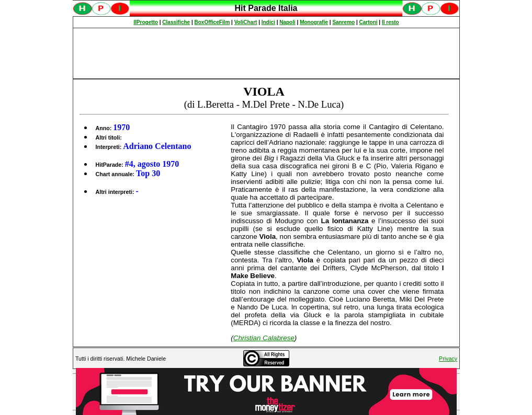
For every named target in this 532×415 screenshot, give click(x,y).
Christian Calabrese (264, 338)
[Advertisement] (266, 53)
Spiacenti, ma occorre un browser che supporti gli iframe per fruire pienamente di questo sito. (266, 14)
